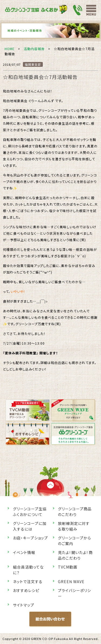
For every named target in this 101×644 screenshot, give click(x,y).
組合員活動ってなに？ (28, 570)
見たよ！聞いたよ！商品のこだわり (75, 555)
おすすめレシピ (26, 590)
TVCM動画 (68, 567)
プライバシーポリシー (74, 593)
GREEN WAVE (71, 581)
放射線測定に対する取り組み (74, 526)
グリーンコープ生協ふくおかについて (30, 512)
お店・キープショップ (30, 538)
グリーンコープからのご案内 (74, 541)
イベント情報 (24, 552)
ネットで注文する (28, 581)
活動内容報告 (34, 49)
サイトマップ (24, 605)
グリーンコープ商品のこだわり (75, 512)
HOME (10, 49)
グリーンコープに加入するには (30, 526)
